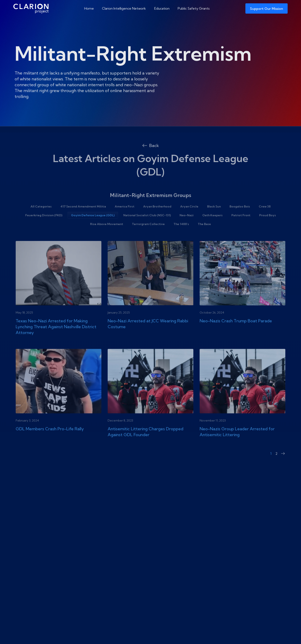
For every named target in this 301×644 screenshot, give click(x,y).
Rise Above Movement (107, 234)
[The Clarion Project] (31, 8)
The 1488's (181, 234)
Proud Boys (268, 225)
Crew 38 (265, 216)
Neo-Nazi (187, 225)
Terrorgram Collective (148, 234)
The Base (204, 234)
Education (162, 8)
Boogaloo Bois (240, 216)
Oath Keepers (212, 225)
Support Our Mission (267, 9)
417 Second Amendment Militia (83, 216)
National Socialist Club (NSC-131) (147, 225)
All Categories (41, 216)
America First (125, 216)
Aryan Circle (189, 216)
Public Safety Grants (194, 8)
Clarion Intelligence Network (124, 8)
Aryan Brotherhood (157, 216)
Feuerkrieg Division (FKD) (44, 225)
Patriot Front (241, 225)
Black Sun (214, 216)
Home (89, 8)
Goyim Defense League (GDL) (93, 225)
